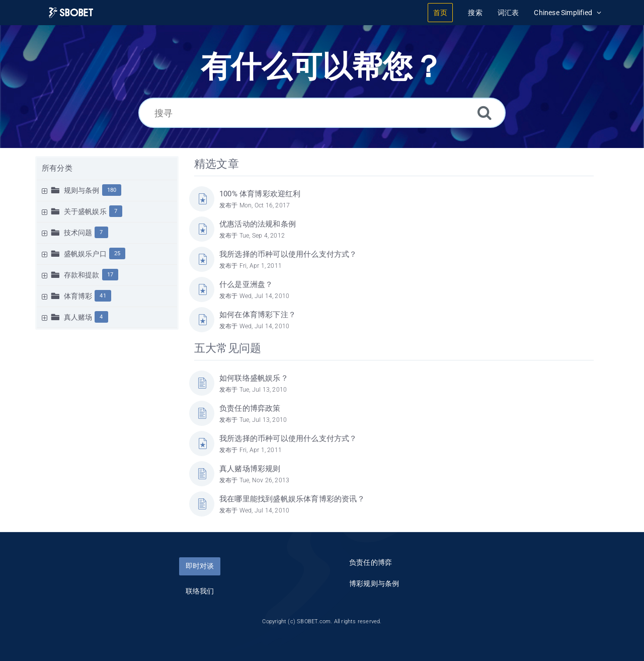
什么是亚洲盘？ (246, 284)
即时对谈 (200, 566)
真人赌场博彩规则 (250, 469)
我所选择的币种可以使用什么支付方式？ (288, 254)
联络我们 (200, 591)
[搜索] (485, 113)
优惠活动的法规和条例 (258, 224)
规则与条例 (82, 190)
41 (103, 296)
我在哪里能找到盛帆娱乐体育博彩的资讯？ (292, 499)
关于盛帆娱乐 (85, 211)
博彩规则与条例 (374, 583)
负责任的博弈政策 (250, 408)
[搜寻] (322, 113)
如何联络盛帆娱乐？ (254, 378)
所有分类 (57, 168)
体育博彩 (78, 296)
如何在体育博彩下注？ (258, 315)
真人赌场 (78, 317)
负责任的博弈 (371, 562)
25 (117, 253)
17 (110, 275)
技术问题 (78, 233)
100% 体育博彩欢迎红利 (260, 194)
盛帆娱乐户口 (85, 254)
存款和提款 (82, 275)
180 (112, 190)
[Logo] (71, 13)
